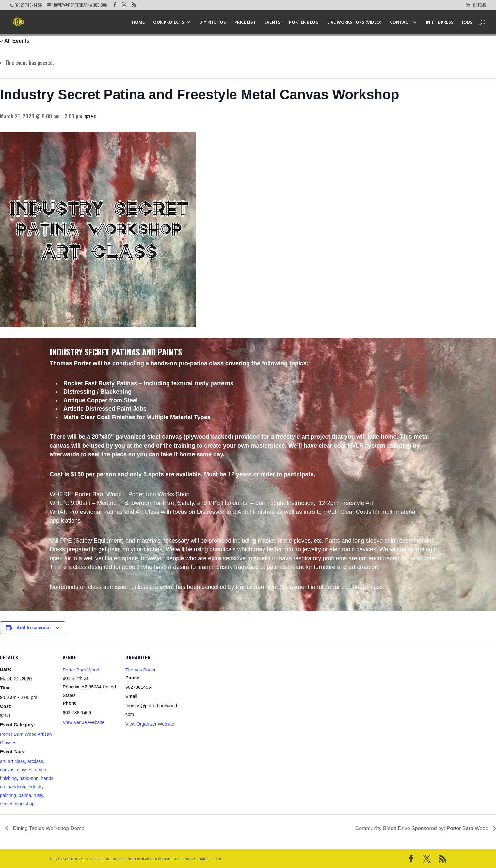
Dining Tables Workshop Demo (48, 828)
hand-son (29, 778)
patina (25, 795)
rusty (38, 795)
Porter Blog (304, 22)
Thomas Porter (141, 670)
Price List (245, 22)
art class (16, 761)
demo (41, 770)
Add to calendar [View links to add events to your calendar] (34, 628)
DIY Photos (213, 22)
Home (138, 22)
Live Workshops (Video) (354, 22)
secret (6, 804)
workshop (25, 804)
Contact (400, 22)
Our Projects (169, 22)
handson (16, 787)
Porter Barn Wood (81, 670)
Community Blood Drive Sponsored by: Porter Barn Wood (423, 828)
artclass (35, 761)
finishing (8, 778)
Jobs (467, 22)
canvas (7, 770)
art (3, 761)
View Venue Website (84, 722)
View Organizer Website (150, 724)
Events (272, 22)
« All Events (15, 41)
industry (36, 787)
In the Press (440, 22)
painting (8, 795)
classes (25, 770)
